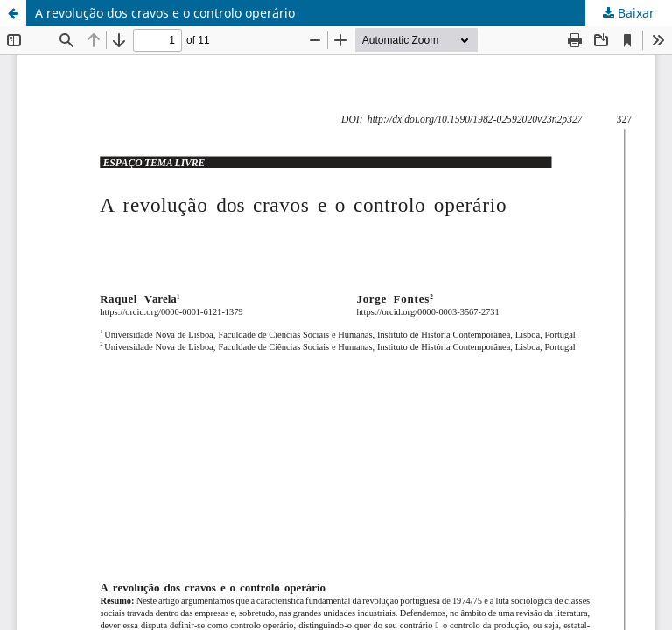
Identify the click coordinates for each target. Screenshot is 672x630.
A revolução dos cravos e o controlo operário (165, 13)
